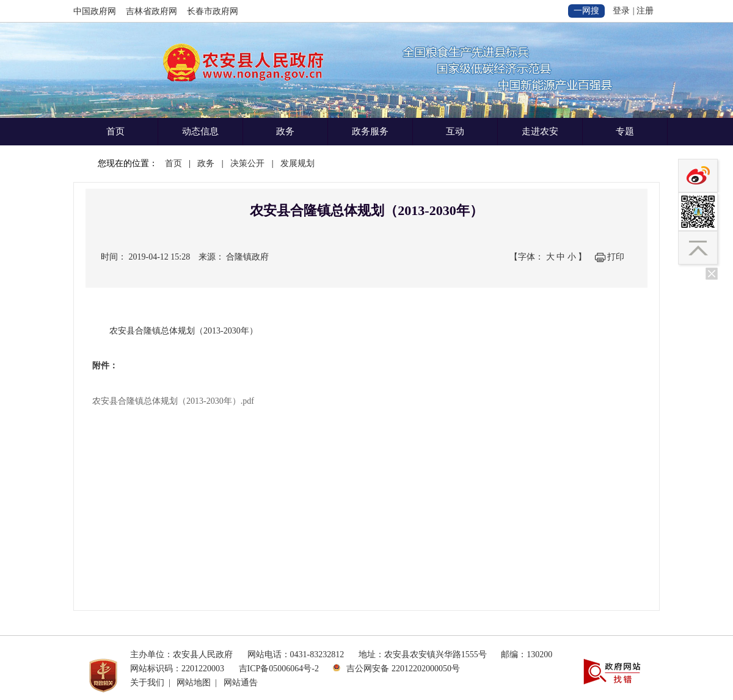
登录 (621, 11)
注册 (645, 11)
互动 (455, 131)
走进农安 (540, 131)
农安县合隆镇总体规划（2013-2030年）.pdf (173, 401)
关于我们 (147, 683)
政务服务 (370, 131)
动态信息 (200, 131)
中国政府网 (95, 11)
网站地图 (194, 683)
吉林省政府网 (151, 11)
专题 (625, 131)
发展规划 (297, 163)
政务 (285, 131)
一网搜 (586, 11)
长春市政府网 (213, 11)
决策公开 (247, 163)
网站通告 (241, 683)
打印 (616, 257)
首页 (115, 131)
